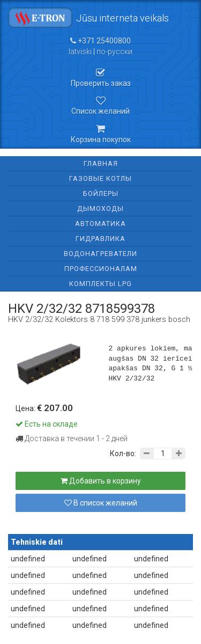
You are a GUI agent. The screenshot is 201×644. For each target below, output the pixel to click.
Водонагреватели (100, 254)
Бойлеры (101, 193)
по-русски (114, 52)
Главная (101, 163)
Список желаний (100, 106)
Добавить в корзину (101, 481)
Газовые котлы (100, 178)
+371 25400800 (100, 41)
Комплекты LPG (100, 284)
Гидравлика (100, 239)
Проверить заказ (100, 78)
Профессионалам (101, 269)
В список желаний (101, 503)
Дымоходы (100, 208)
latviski (80, 52)
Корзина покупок (100, 134)
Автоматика (100, 224)
